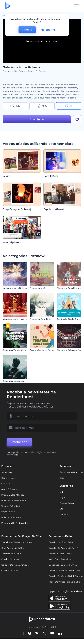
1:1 (69, 106)
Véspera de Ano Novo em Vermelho (21, 319)
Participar (19, 442)
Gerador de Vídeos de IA (61, 542)
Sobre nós (7, 472)
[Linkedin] (60, 633)
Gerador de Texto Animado (15, 565)
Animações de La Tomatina (44, 350)
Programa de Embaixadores (16, 523)
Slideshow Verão (38, 288)
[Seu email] (42, 428)
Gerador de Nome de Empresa (64, 570)
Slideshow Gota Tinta (40, 319)
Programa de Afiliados (13, 495)
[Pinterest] (37, 633)
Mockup (64, 514)
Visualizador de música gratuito (17, 542)
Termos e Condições (12, 506)
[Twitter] (44, 633)
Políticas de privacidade (14, 500)
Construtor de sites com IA (63, 565)
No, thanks (48, 30)
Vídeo (62, 492)
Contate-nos (8, 478)
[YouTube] (52, 633)
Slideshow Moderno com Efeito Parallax (23, 381)
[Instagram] (30, 633)
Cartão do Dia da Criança (70, 319)
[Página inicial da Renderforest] (8, 6)
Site (61, 509)
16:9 (15, 106)
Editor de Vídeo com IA (61, 554)
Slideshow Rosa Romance (70, 288)
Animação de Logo (11, 554)
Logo (62, 498)
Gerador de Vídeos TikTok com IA (66, 576)
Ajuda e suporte (10, 489)
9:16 (42, 106)
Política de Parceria (11, 517)
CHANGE (27, 30)
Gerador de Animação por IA (63, 548)
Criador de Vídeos (10, 570)
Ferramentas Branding (71, 472)
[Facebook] (23, 633)
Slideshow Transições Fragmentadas (21, 350)
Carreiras (6, 483)
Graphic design (67, 503)
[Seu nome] (42, 416)
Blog (62, 478)
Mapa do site (8, 512)
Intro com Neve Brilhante (16, 288)
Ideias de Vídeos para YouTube (64, 582)
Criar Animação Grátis (12, 548)
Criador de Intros (10, 559)
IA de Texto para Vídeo (60, 559)
